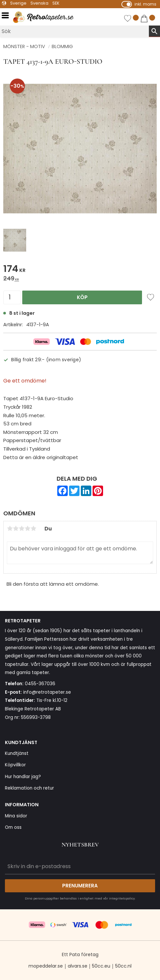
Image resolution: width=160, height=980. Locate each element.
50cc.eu (101, 966)
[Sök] (154, 31)
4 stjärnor (27, 528)
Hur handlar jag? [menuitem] (23, 777)
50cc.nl (123, 966)
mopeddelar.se (46, 966)
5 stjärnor (33, 528)
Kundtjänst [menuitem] (17, 753)
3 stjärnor (22, 528)
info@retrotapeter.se (47, 692)
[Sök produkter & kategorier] (74, 31)
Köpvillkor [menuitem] (15, 765)
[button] (7, 16)
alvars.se (78, 966)
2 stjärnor (16, 528)
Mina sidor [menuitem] (16, 816)
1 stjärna (10, 528)
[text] (80, 270)
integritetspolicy (122, 898)
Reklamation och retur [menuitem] (29, 788)
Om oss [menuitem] (13, 827)
